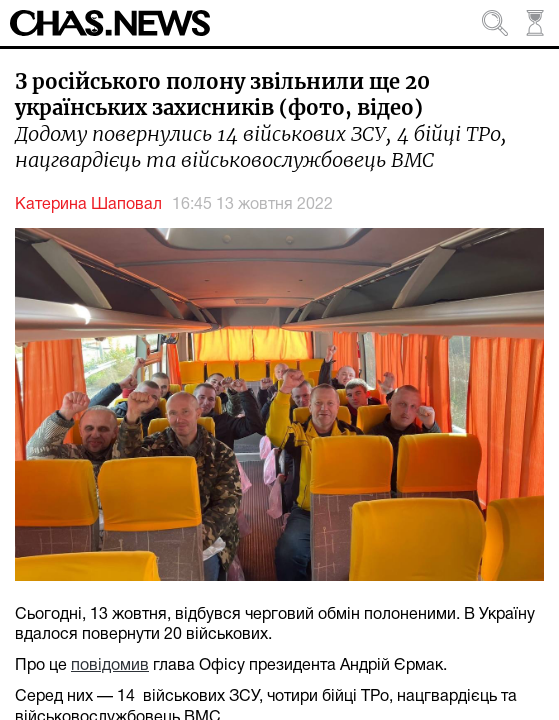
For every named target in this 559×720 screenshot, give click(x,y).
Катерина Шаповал (88, 205)
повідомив (110, 666)
